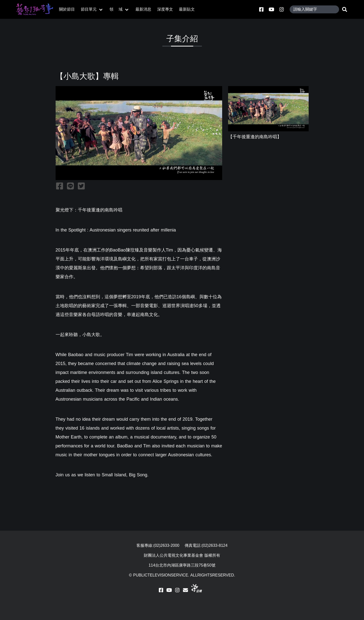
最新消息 (143, 9)
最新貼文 (187, 9)
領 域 (116, 9)
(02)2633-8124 (215, 545)
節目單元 (89, 9)
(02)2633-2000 (166, 545)
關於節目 (67, 9)
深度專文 (165, 9)
